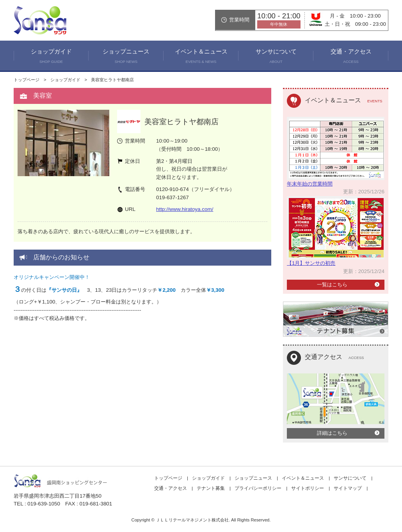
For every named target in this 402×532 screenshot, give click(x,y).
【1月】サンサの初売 (311, 263)
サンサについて (276, 57)
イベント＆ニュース (201, 57)
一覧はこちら (332, 285)
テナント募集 (211, 488)
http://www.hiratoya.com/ (185, 209)
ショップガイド (51, 57)
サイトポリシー (308, 488)
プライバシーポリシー (258, 488)
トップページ (27, 80)
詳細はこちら (332, 433)
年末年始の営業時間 (310, 184)
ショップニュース (126, 57)
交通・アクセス (351, 57)
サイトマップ (348, 488)
